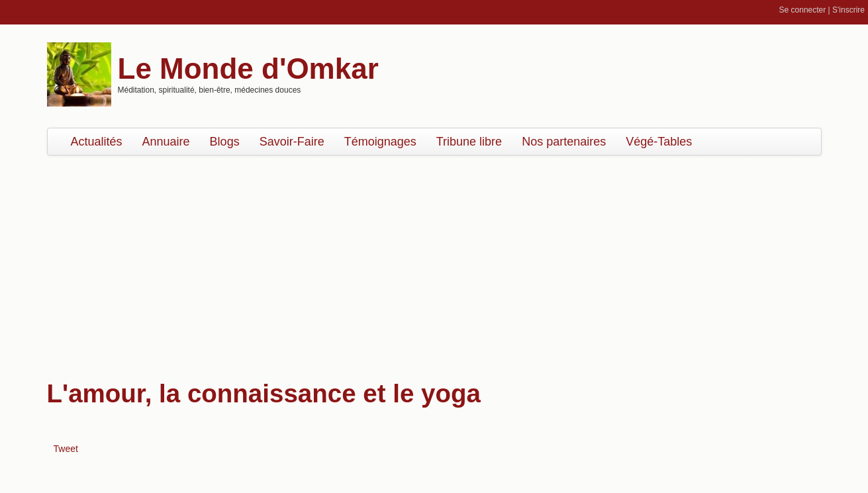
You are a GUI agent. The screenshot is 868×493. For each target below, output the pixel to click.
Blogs (225, 142)
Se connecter (803, 10)
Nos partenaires (564, 142)
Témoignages (380, 142)
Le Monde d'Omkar (248, 68)
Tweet (66, 449)
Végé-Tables (659, 142)
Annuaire (166, 142)
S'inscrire (848, 10)
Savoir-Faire (292, 142)
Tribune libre (469, 142)
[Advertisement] (434, 261)
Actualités (97, 142)
